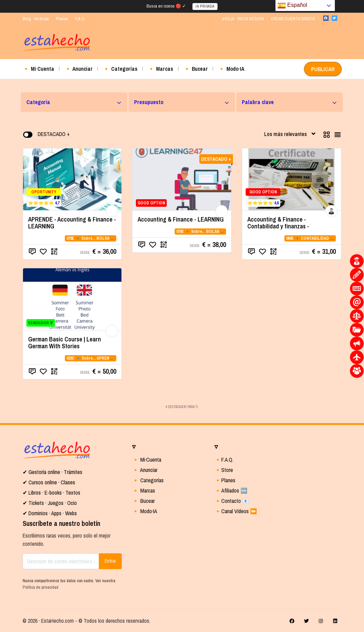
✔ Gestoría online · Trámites (52, 472)
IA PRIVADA (205, 6)
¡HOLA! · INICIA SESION (243, 19)
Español (292, 5)
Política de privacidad (40, 587)
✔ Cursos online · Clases (49, 482)
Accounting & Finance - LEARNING (181, 219)
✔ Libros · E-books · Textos (51, 493)
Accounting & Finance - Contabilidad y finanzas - (278, 223)
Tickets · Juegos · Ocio (52, 503)
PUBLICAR (323, 69)
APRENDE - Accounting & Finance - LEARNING (72, 223)
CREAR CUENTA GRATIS (293, 19)
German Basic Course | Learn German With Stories (64, 343)
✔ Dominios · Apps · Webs (50, 513)
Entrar (110, 561)
